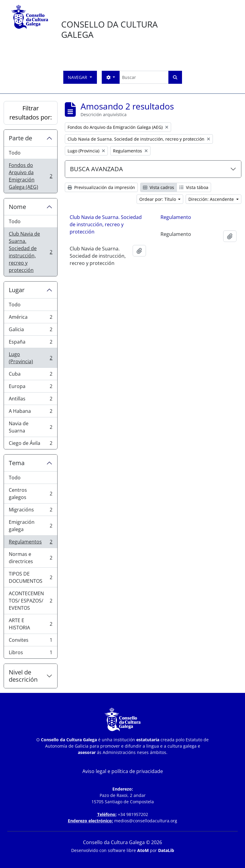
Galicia (30, 331)
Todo (15, 153)
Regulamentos (30, 543)
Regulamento (176, 217)
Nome (17, 207)
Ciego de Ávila (30, 444)
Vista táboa (194, 187)
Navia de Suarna (30, 427)
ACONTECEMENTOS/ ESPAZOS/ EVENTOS (30, 601)
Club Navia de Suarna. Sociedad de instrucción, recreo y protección (30, 252)
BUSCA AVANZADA (96, 169)
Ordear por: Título (158, 199)
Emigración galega (30, 526)
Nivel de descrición (23, 676)
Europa (30, 388)
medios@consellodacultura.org (146, 821)
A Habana (30, 412)
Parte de (20, 138)
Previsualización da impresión (101, 187)
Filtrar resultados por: (31, 113)
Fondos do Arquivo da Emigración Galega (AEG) (30, 176)
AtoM (143, 850)
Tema (17, 463)
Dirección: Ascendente (212, 199)
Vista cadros (159, 187)
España (30, 343)
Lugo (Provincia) (30, 358)
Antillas (30, 400)
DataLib (166, 850)
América (30, 318)
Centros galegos (30, 494)
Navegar (78, 77)
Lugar (17, 290)
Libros (30, 654)
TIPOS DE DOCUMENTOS (30, 577)
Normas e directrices (30, 558)
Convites (30, 641)
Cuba (30, 375)
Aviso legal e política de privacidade (123, 771)
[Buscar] (144, 77)
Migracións (30, 511)
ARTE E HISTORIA (30, 624)
